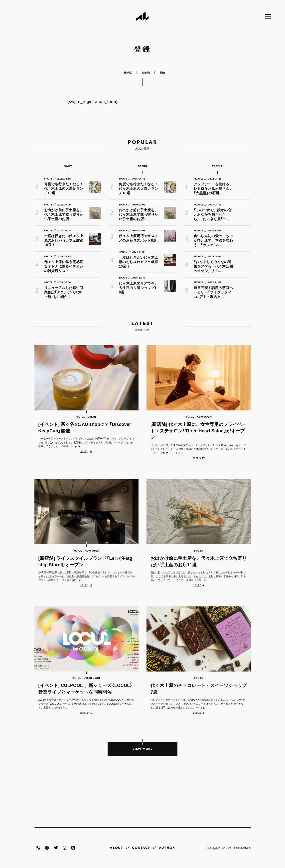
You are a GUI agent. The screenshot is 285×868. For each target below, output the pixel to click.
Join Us (146, 72)
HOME (128, 72)
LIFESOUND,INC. (218, 848)
